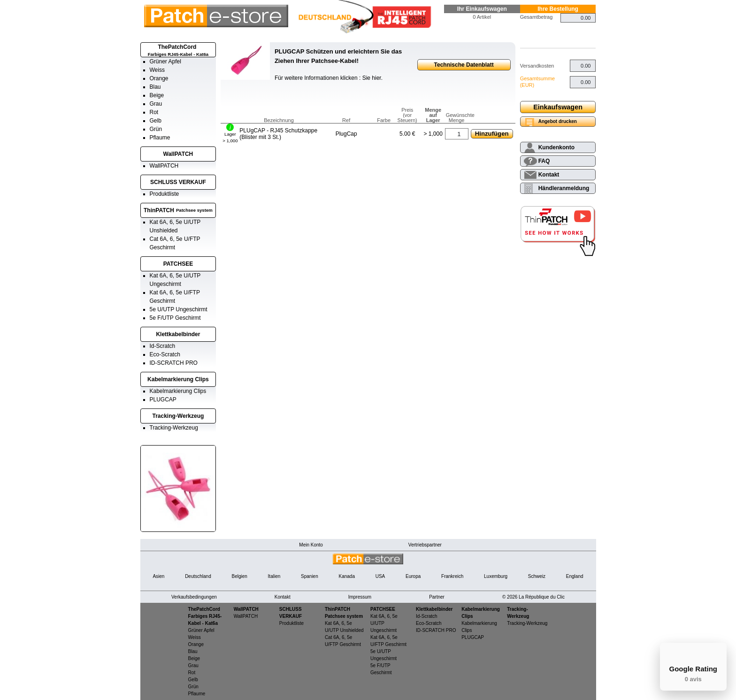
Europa (413, 576)
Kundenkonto (556, 147)
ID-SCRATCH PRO (174, 363)
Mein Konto (311, 545)
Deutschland (198, 576)
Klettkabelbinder (178, 334)
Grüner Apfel (165, 62)
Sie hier (372, 78)
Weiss (157, 70)
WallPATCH (178, 154)
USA (380, 576)
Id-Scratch (163, 346)
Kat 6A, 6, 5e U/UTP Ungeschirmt (384, 623)
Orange (159, 78)
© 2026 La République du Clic (533, 597)
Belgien (239, 576)
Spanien (310, 576)
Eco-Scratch (165, 354)
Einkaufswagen (558, 107)
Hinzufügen (492, 134)
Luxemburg (496, 576)
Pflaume (160, 138)
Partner (437, 597)
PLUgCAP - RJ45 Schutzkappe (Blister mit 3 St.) (278, 134)
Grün (156, 129)
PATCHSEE (178, 264)
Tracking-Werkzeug (178, 416)
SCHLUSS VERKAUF (178, 182)
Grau (156, 104)
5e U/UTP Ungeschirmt (179, 309)
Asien (158, 576)
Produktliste (165, 194)
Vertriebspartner (425, 545)
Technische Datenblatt (464, 65)
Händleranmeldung (564, 188)
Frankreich (452, 576)
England (575, 576)
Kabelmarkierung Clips (178, 379)
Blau (155, 87)
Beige (157, 95)
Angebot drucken (558, 121)
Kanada (346, 576)
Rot (154, 112)
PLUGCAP (163, 400)
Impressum (360, 597)
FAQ (544, 161)
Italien (274, 576)
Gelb (156, 121)
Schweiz (537, 576)
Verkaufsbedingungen (194, 597)
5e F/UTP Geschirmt (175, 318)
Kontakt (549, 175)
